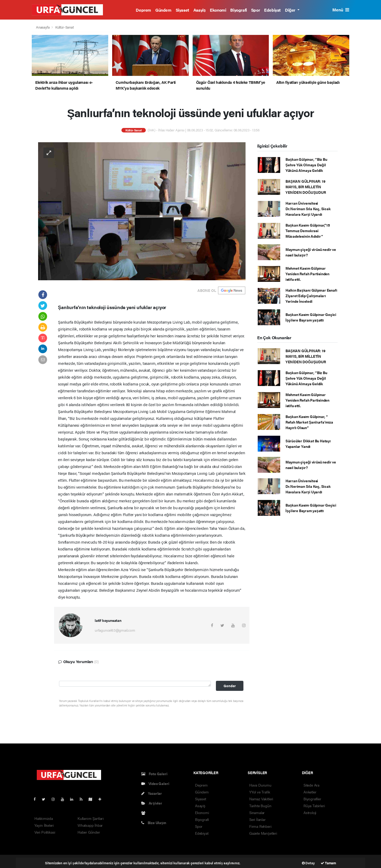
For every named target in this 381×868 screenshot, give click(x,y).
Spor (255, 10)
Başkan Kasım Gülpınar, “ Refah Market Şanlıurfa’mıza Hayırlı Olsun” (309, 422)
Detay (308, 863)
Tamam (328, 863)
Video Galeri (155, 783)
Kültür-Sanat (65, 27)
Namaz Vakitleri (261, 799)
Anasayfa (43, 27)
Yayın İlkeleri (44, 825)
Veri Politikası (45, 832)
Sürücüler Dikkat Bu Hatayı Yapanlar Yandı (308, 444)
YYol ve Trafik (260, 792)
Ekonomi (218, 10)
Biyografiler (312, 799)
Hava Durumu (260, 785)
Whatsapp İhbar (90, 825)
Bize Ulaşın (154, 823)
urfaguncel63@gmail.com (115, 630)
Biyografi (238, 10)
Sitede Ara (311, 785)
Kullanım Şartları (91, 818)
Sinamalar (257, 812)
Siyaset (182, 10)
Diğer (291, 10)
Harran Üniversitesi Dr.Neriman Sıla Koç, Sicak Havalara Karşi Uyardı (308, 209)
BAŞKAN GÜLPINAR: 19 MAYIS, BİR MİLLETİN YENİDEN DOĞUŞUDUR (306, 187)
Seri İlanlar (257, 819)
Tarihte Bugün (260, 806)
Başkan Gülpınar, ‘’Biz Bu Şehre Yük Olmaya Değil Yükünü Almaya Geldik (306, 165)
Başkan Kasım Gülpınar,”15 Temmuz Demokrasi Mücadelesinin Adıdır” (308, 231)
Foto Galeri (154, 774)
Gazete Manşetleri (263, 833)
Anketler (310, 792)
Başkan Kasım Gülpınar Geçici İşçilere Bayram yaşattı (311, 317)
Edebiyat (272, 10)
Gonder (230, 686)
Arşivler (152, 803)
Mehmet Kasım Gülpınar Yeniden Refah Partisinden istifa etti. (307, 274)
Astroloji (310, 812)
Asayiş (200, 10)
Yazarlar (152, 793)
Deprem (143, 10)
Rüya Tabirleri (314, 806)
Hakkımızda (44, 818)
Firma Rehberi (260, 826)
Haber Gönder (89, 832)
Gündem (163, 10)
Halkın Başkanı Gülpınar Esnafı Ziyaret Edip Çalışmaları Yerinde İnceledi (311, 296)
